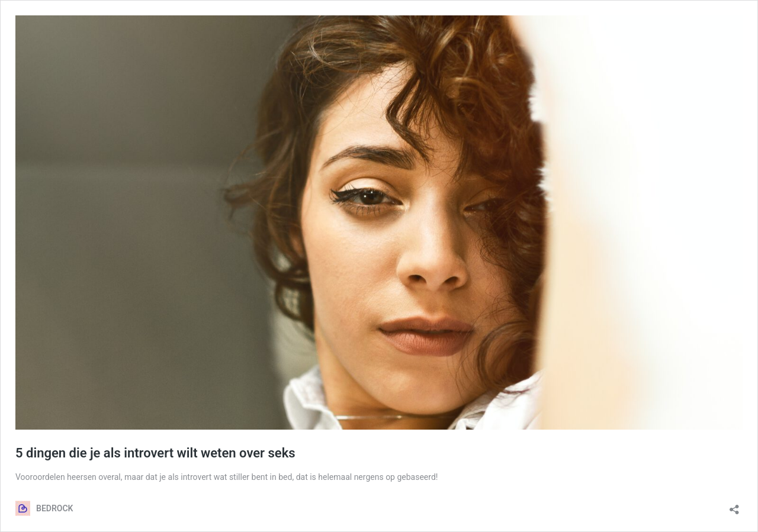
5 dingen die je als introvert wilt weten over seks (155, 453)
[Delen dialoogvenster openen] (734, 506)
